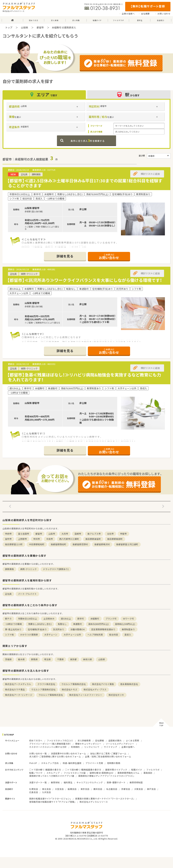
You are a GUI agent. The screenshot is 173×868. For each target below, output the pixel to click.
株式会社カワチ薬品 (15, 689)
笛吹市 (8, 539)
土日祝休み (49, 619)
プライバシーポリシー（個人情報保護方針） (50, 744)
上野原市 (22, 539)
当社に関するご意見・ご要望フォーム (108, 753)
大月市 (65, 534)
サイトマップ (110, 747)
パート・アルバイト (27, 594)
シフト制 (9, 635)
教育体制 (55, 782)
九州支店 (46, 792)
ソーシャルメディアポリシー (120, 744)
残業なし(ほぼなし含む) (40, 624)
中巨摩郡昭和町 (37, 544)
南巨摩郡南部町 (115, 539)
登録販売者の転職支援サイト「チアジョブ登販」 (52, 802)
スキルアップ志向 (50, 763)
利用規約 (75, 747)
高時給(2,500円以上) (125, 624)
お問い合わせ (164, 14)
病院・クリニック (28, 569)
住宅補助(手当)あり (37, 629)
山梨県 (24, 27)
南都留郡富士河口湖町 (127, 544)
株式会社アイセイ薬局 (103, 684)
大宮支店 (59, 789)
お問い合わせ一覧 (38, 753)
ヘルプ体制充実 (95, 635)
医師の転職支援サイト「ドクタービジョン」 (50, 799)
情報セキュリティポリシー (88, 744)
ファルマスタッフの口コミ (60, 740)
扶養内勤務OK (78, 629)
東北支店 (46, 789)
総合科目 (114, 635)
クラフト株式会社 (46, 684)
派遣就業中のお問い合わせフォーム (68, 753)
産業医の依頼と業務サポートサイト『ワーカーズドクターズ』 (105, 799)
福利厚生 (68, 782)
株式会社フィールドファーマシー (86, 695)
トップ (9, 27)
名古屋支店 (112, 789)
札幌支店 (34, 789)
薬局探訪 (148, 773)
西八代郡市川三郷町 (69, 539)
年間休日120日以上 (28, 619)
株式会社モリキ (116, 695)
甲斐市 (123, 534)
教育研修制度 (136, 782)
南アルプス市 (94, 534)
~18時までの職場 (13, 624)
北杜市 (110, 534)
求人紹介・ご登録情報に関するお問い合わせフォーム (55, 756)
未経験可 (95, 619)
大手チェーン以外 (72, 635)
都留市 (40, 27)
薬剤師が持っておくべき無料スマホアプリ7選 (52, 776)
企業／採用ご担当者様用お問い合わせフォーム (108, 756)
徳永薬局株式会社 (129, 684)
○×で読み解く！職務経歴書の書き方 (83, 770)
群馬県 (34, 659)
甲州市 (37, 539)
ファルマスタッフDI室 (75, 773)
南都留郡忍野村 (80, 544)
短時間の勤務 (114, 763)
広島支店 (34, 792)
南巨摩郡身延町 (93, 539)
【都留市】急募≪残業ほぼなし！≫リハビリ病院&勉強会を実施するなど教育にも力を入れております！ (84, 377)
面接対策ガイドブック (116, 770)
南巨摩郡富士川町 (14, 544)
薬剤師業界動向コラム (128, 773)
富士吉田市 (24, 534)
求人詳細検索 (84, 740)
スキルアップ (53, 773)
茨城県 (8, 659)
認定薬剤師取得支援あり (103, 629)
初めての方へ (36, 740)
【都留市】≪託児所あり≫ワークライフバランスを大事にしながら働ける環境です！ (85, 280)
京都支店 (126, 789)
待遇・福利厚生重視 (72, 763)
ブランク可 (111, 619)
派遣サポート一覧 (38, 782)
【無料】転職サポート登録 (148, 6)
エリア (44, 95)
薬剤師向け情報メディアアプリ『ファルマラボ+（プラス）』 (106, 776)
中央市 (50, 539)
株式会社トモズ (70, 689)
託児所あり (59, 629)
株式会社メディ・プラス (95, 689)
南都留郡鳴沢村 (102, 544)
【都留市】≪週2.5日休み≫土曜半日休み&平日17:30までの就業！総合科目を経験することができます (85, 183)
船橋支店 (72, 789)
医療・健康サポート (116, 782)
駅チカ (8, 619)
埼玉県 (47, 659)
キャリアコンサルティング (90, 782)
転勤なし (62, 624)
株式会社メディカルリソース (94, 802)
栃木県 (21, 659)
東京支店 (85, 789)
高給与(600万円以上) (98, 624)
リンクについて (92, 747)
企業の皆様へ (128, 14)
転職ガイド (137, 770)
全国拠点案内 (115, 740)
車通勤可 (78, 624)
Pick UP (33, 763)
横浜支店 (98, 789)
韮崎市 (78, 534)
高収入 (128, 635)
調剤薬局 (9, 569)
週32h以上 (66, 619)
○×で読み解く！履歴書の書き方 (45, 770)
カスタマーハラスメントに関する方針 (48, 747)
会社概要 (145, 14)
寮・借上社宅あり (13, 629)
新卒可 (81, 619)
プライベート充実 (94, 763)
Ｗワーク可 (128, 619)
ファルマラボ (153, 770)
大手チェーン (51, 635)
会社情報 (100, 740)
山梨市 (52, 534)
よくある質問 (132, 740)
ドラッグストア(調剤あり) (56, 569)
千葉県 (60, 659)
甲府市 (8, 534)
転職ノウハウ (36, 773)
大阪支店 (139, 789)
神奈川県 (88, 659)
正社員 (8, 594)
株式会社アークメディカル (18, 684)
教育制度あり (128, 629)
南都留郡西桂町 (59, 544)
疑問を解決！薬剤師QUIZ (102, 773)
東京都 (73, 659)
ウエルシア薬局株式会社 (74, 684)
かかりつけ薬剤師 (29, 635)
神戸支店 (151, 789)
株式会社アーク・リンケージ (19, 695)
